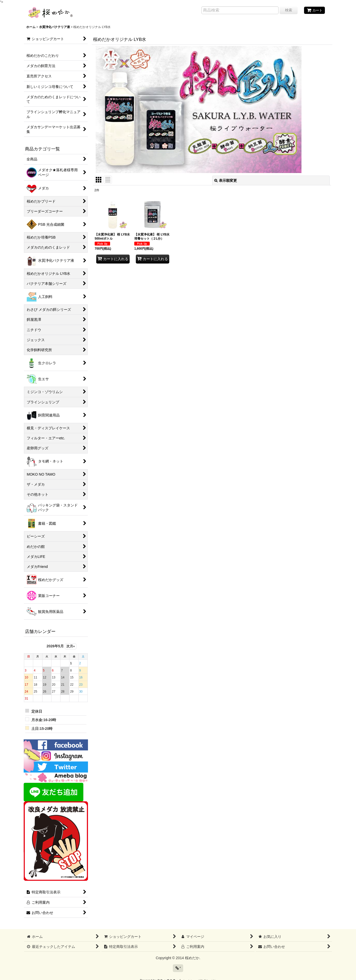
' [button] (178, 968)
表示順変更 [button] (226, 180)
